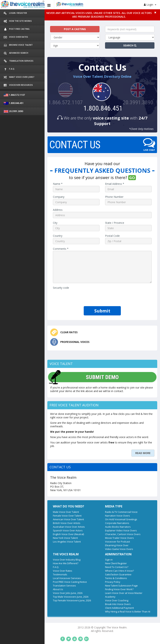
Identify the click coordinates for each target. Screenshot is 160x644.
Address (23, 204)
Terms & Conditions (99, 567)
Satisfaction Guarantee (101, 563)
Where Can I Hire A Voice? (102, 559)
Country (23, 230)
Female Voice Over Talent (32, 504)
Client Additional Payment (102, 593)
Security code (26, 282)
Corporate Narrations (100, 511)
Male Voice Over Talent (31, 500)
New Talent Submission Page (104, 574)
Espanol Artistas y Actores (97, 639)
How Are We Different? (31, 552)
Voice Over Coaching (99, 585)
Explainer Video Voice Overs (103, 519)
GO (115, 172)
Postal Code (95, 230)
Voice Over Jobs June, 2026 (33, 581)
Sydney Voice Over (68, 639)
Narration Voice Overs (100, 504)
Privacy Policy (95, 570)
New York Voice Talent (30, 526)
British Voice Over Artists (32, 511)
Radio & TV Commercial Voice (104, 500)
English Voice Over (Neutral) (34, 522)
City (20, 217)
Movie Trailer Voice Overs (102, 526)
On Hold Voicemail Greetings (104, 508)
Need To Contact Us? (99, 555)
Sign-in (91, 548)
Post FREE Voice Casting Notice (35, 570)
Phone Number (97, 191)
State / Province (97, 217)
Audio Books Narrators (100, 515)
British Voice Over (144, 636)
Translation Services (30, 574)
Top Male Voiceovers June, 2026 (36, 585)
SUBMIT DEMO (58, 372)
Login (150, 5)
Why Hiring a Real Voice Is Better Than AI (110, 596)
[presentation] (46, 291)
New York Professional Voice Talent (36, 636)
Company (24, 191)
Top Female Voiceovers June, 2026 (37, 589)
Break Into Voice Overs (100, 589)
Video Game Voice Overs (102, 537)
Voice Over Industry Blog (32, 548)
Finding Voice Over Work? (102, 578)
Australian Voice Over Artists (34, 515)
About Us (23, 578)
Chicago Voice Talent (119, 636)
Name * (23, 178)
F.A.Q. (21, 555)
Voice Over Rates (28, 559)
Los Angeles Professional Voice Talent (82, 636)
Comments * (26, 243)
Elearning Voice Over (99, 534)
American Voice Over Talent (34, 508)
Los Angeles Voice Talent (32, 530)
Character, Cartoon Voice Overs (105, 522)
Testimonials (25, 563)
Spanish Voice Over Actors (33, 519)
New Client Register (98, 552)
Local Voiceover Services (32, 567)
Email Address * (97, 178)
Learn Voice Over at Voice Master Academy (112, 581)
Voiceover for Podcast (100, 530)
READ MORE (143, 441)
